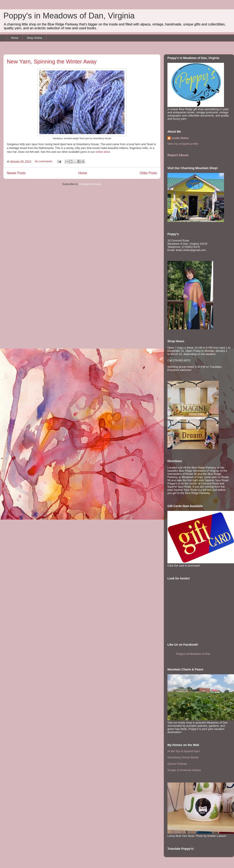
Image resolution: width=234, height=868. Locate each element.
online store (103, 152)
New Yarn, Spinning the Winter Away (52, 62)
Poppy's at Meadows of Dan (193, 654)
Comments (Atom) (90, 184)
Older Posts (148, 173)
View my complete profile (183, 144)
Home (15, 38)
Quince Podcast (177, 764)
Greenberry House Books (183, 757)
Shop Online (34, 38)
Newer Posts (16, 173)
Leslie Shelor (180, 138)
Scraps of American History (184, 770)
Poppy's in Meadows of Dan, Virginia (69, 16)
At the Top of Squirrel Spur (184, 751)
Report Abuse (178, 155)
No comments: (44, 161)
